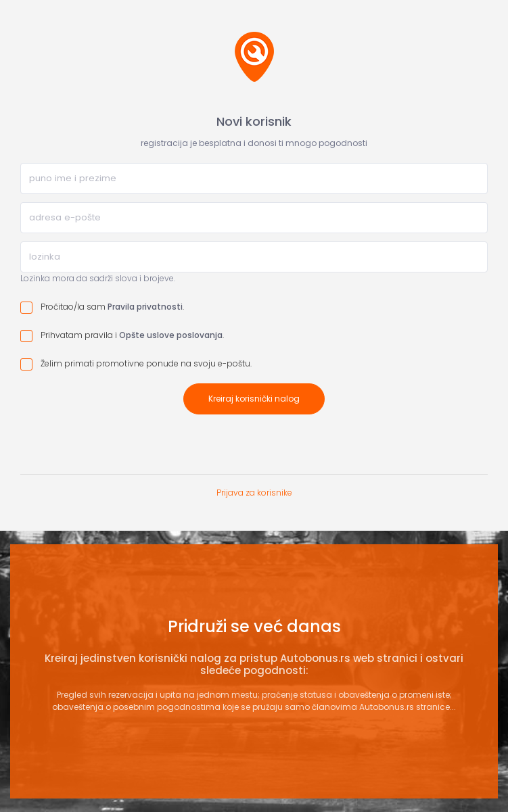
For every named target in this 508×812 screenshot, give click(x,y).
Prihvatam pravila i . (122, 335)
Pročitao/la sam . (102, 307)
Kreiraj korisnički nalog (254, 399)
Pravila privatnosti (145, 307)
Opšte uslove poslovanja (171, 335)
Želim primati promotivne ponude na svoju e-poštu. (136, 364)
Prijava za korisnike (254, 493)
